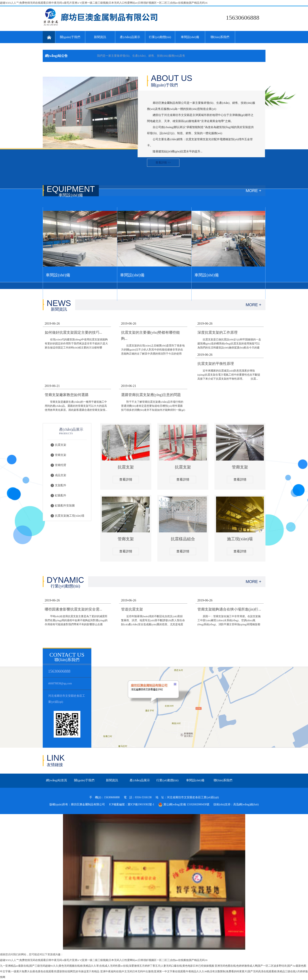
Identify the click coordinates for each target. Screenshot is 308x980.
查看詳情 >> (163, 163)
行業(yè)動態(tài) (160, 37)
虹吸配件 (61, 495)
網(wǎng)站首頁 (56, 780)
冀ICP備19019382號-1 (141, 804)
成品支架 (61, 475)
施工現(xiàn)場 (240, 539)
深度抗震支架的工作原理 (217, 332)
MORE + (253, 191)
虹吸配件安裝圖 (65, 506)
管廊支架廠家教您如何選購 (67, 395)
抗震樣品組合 (183, 539)
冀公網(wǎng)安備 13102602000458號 (184, 805)
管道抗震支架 (132, 609)
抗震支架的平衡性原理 (216, 364)
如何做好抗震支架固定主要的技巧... (74, 332)
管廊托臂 (61, 465)
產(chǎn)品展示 (130, 37)
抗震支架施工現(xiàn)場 (70, 516)
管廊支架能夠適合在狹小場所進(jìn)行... (229, 609)
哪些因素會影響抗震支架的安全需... (74, 609)
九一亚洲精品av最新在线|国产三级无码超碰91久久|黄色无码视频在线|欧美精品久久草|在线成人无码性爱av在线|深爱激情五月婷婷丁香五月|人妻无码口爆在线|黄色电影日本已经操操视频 (107, 966)
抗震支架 (61, 445)
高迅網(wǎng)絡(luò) (246, 804)
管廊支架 (61, 455)
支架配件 (61, 485)
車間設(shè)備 (190, 37)
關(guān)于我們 (70, 37)
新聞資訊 (100, 37)
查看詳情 (126, 479)
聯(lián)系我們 (220, 37)
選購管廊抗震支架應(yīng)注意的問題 (151, 395)
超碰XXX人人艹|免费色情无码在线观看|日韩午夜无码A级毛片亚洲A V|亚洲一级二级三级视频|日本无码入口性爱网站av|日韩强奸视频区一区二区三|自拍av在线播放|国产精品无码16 (104, 3)
